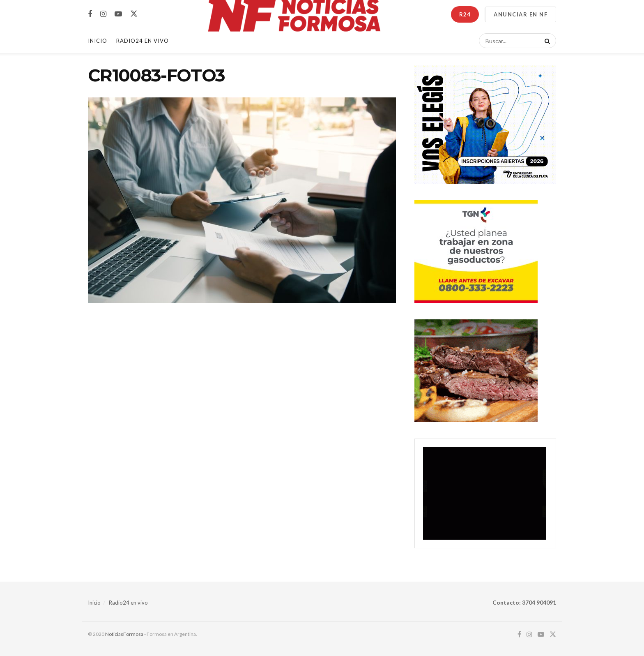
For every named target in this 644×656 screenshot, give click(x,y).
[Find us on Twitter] (134, 14)
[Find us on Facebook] (90, 14)
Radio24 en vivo (128, 603)
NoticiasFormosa (124, 634)
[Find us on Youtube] (118, 14)
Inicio (98, 41)
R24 (465, 14)
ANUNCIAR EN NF (521, 14)
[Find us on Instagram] (103, 14)
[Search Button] (546, 41)
